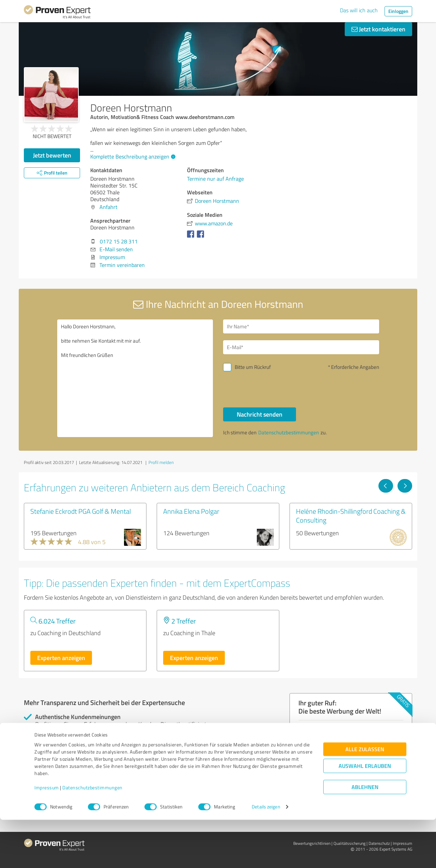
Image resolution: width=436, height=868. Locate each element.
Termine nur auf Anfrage (215, 179)
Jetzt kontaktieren (378, 29)
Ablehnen (365, 835)
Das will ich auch (359, 10)
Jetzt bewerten (52, 155)
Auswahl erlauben (365, 814)
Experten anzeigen (61, 658)
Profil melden (161, 462)
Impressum (47, 836)
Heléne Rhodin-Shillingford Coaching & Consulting (351, 515)
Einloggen (398, 11)
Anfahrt (108, 207)
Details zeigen (266, 855)
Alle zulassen (365, 798)
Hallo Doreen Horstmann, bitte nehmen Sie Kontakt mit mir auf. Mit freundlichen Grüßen (135, 378)
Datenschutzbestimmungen (92, 836)
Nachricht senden (260, 414)
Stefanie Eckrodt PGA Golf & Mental (81, 511)
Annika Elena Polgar (191, 511)
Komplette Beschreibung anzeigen (132, 156)
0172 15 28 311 (119, 241)
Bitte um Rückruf (253, 367)
